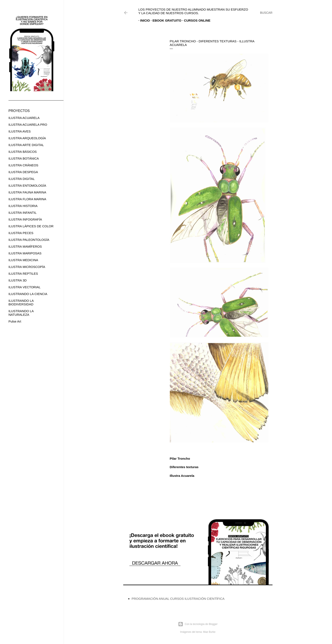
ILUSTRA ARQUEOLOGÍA (27, 138)
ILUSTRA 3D (18, 280)
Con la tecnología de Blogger (198, 624)
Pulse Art (15, 321)
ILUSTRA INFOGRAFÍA (25, 219)
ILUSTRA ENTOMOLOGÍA (27, 185)
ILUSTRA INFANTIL (23, 213)
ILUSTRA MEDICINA (23, 260)
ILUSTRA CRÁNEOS (23, 165)
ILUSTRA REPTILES (23, 274)
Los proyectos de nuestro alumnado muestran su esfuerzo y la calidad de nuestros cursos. (193, 11)
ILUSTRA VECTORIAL (24, 287)
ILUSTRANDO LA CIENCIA (28, 294)
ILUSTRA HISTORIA (23, 206)
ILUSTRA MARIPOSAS (25, 253)
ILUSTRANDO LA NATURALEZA (21, 313)
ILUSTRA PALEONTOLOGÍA (29, 240)
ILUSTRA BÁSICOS (23, 152)
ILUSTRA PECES (21, 233)
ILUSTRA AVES (20, 131)
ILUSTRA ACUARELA (24, 118)
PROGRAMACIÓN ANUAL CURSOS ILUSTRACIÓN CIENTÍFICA (178, 599)
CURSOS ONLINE (196, 20)
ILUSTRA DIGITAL (22, 179)
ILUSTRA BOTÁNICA (24, 158)
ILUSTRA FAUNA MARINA (27, 192)
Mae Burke (209, 632)
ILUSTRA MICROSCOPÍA (27, 267)
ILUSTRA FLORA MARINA (27, 199)
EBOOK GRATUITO (165, 20)
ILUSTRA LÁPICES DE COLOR (31, 226)
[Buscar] (266, 13)
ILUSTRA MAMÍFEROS (25, 246)
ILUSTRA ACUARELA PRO (28, 125)
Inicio (143, 20)
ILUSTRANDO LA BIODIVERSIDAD (21, 302)
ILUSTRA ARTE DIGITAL (26, 145)
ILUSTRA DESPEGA (23, 172)
